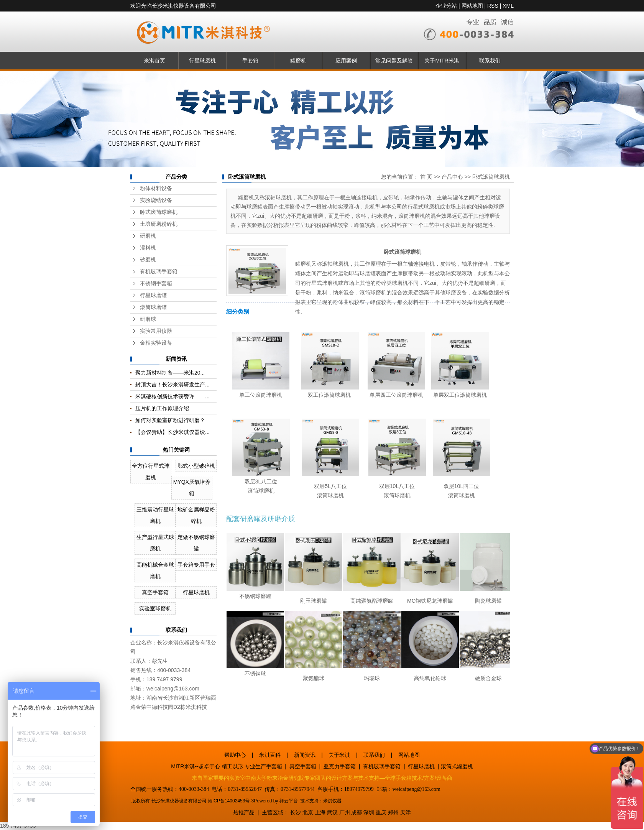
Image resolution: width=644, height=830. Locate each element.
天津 (406, 812)
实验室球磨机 (155, 608)
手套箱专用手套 (196, 565)
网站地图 (472, 6)
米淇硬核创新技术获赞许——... (172, 396)
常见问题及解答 (394, 61)
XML (508, 6)
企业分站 (446, 6)
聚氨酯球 (314, 678)
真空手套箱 (155, 592)
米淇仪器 (332, 801)
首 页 (426, 177)
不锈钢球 (255, 674)
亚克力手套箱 (340, 766)
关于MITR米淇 (442, 61)
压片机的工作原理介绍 (162, 408)
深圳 (369, 812)
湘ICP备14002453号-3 (231, 801)
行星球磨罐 (153, 295)
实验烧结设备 (156, 200)
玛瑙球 (372, 678)
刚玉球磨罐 (314, 601)
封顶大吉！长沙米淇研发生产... (172, 385)
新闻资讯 (305, 755)
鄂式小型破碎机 (196, 466)
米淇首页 (154, 61)
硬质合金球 (488, 678)
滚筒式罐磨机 (457, 766)
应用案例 (346, 61)
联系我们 (490, 61)
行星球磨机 (202, 61)
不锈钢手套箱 (156, 284)
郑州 (393, 812)
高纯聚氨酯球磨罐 (372, 601)
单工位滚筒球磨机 (261, 395)
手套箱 (250, 61)
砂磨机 (148, 260)
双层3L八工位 (261, 482)
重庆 (381, 812)
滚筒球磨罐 (153, 307)
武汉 (332, 812)
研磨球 (148, 319)
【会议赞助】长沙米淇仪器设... (172, 432)
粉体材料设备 (156, 188)
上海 (320, 812)
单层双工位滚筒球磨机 (460, 395)
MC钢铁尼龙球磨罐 (430, 601)
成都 (356, 812)
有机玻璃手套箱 (159, 272)
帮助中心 (235, 755)
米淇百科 (270, 755)
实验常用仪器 (156, 331)
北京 (308, 812)
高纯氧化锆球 (430, 678)
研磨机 (148, 236)
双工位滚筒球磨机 (329, 395)
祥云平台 (289, 801)
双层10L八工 (394, 486)
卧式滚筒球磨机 (159, 212)
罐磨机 (298, 61)
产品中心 (452, 177)
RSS (493, 6)
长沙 (296, 812)
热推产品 (244, 812)
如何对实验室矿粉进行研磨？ (170, 420)
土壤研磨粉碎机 (159, 224)
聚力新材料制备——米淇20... (170, 373)
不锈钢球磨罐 (255, 596)
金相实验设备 (156, 343)
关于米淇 (339, 755)
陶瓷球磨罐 (488, 601)
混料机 (148, 248)
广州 (345, 812)
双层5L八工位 (330, 486)
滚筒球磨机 (261, 491)
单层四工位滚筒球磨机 (396, 395)
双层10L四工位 (461, 486)
